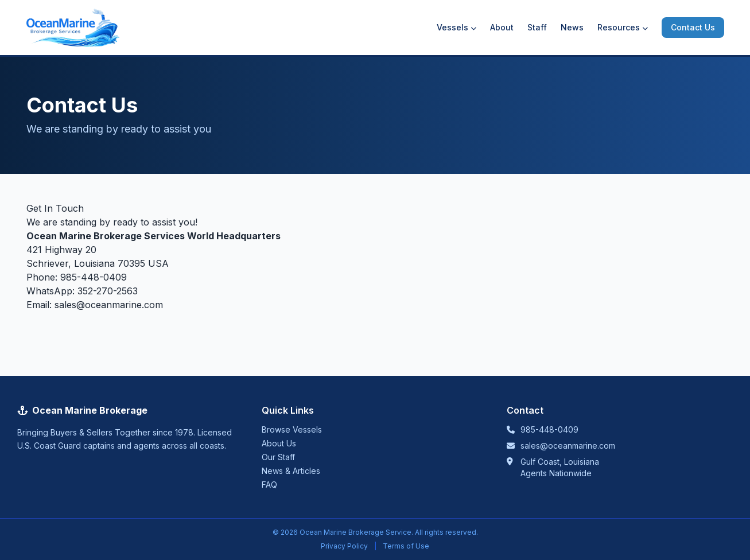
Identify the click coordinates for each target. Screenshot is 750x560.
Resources (623, 27)
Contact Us (693, 27)
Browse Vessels (292, 429)
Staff (537, 27)
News (572, 27)
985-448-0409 (94, 277)
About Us (279, 443)
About (502, 27)
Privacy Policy (344, 546)
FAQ (269, 485)
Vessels (456, 27)
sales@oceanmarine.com (109, 305)
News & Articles (291, 471)
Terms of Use (406, 546)
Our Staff (278, 457)
